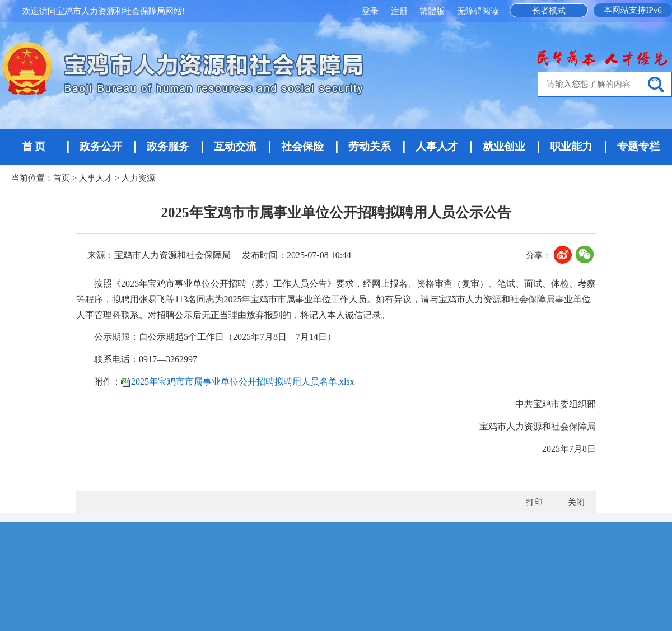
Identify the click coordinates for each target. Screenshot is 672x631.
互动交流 (235, 146)
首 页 (34, 146)
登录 (371, 11)
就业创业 (504, 146)
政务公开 (101, 146)
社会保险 (302, 146)
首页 (62, 178)
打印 (534, 502)
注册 (400, 11)
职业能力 (571, 146)
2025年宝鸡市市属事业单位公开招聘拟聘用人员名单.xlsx (243, 382)
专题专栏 (638, 146)
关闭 (576, 502)
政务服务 (168, 146)
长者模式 (549, 11)
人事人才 (437, 146)
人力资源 (138, 178)
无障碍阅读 (478, 11)
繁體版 (432, 11)
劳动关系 (370, 146)
